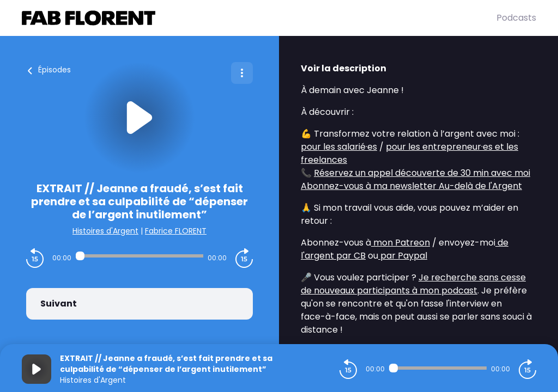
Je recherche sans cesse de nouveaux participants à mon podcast (413, 284)
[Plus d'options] (242, 73)
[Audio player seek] (139, 256)
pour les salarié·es (339, 147)
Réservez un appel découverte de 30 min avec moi (422, 173)
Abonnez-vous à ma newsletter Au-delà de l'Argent (411, 186)
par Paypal (403, 256)
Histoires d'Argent (105, 231)
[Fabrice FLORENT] (259, 18)
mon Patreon (401, 243)
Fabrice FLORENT (176, 231)
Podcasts (516, 18)
